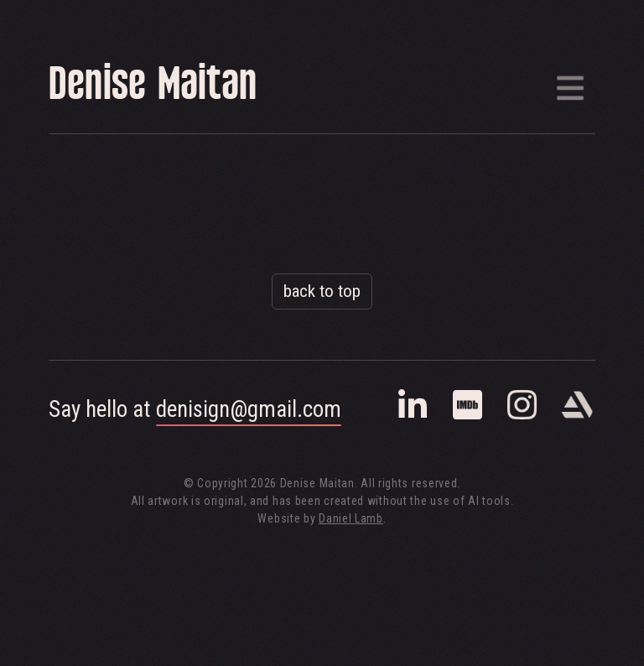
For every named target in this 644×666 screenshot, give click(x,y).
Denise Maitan (153, 88)
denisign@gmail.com (249, 409)
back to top (322, 291)
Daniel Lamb (351, 518)
